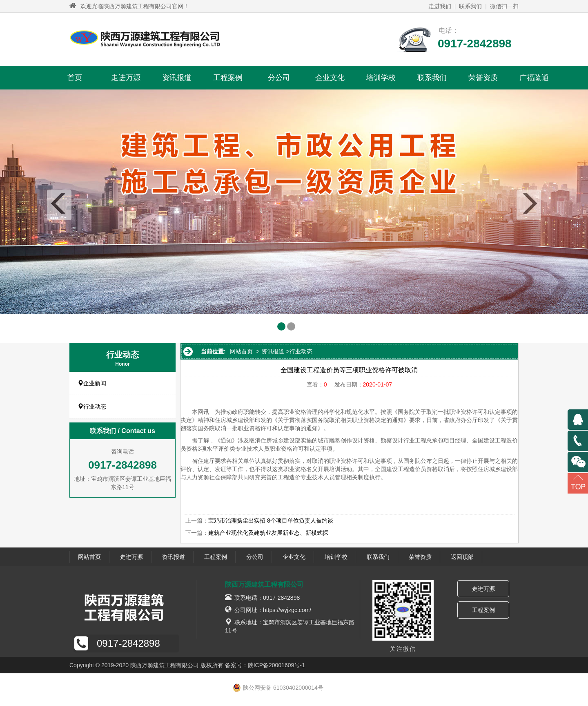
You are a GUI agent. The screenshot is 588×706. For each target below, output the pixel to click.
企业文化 (330, 78)
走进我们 (440, 6)
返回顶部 (462, 557)
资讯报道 (177, 78)
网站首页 (241, 351)
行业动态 (92, 407)
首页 (75, 78)
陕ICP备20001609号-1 (276, 665)
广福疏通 (534, 78)
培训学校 (381, 78)
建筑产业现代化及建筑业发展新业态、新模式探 (268, 533)
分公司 (279, 78)
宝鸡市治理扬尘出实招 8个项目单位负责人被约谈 (271, 521)
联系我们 (470, 6)
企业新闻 (92, 383)
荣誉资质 (483, 78)
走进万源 (126, 78)
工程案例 (228, 78)
